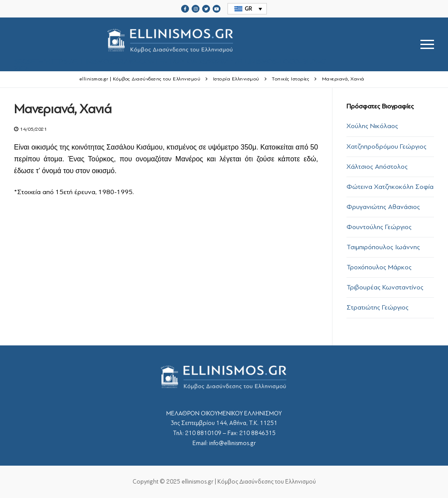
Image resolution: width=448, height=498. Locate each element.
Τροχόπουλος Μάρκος (379, 267)
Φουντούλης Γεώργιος (379, 227)
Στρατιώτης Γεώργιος (378, 307)
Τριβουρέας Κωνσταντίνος (385, 287)
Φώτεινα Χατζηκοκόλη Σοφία (390, 187)
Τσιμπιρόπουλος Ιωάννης (383, 247)
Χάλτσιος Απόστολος (377, 167)
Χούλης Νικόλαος (372, 126)
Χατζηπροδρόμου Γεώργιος (387, 146)
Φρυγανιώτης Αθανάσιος (383, 207)
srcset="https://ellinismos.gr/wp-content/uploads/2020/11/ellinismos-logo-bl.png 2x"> (170, 44)
